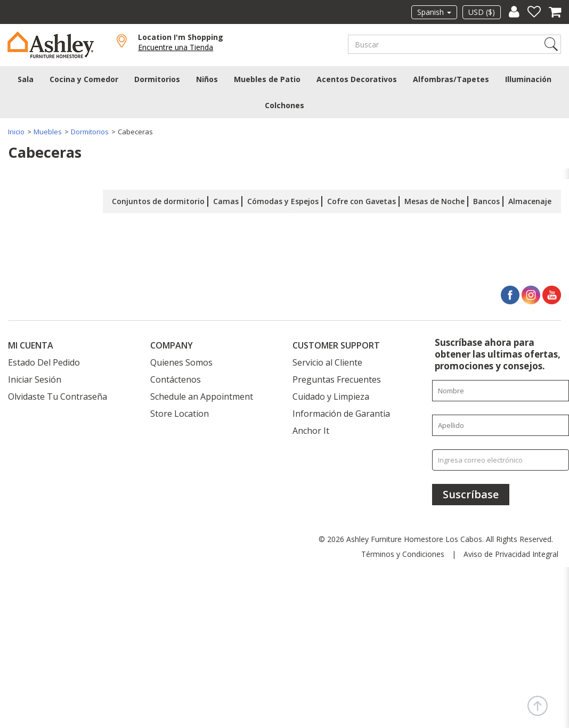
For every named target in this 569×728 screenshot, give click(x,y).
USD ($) (482, 12)
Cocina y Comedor (84, 77)
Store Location (180, 412)
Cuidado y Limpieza (331, 395)
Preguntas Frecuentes (337, 378)
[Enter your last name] (501, 424)
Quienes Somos (181, 361)
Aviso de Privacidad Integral (511, 552)
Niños (207, 77)
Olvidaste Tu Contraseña (58, 395)
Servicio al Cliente (327, 361)
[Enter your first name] (501, 389)
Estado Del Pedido (44, 361)
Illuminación (528, 77)
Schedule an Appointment (202, 395)
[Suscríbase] (471, 493)
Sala (26, 77)
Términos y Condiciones (403, 552)
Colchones (284, 103)
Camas (226, 200)
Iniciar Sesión (35, 378)
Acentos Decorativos (357, 77)
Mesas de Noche (434, 200)
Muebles (48, 130)
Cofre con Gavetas (361, 200)
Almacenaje (530, 200)
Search (551, 44)
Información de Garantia (341, 412)
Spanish (434, 12)
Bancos (486, 200)
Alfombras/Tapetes (451, 77)
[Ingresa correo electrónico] (501, 458)
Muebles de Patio (267, 77)
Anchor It (311, 429)
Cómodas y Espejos (283, 200)
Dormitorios (157, 77)
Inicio (16, 130)
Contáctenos (176, 378)
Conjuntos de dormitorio (158, 200)
